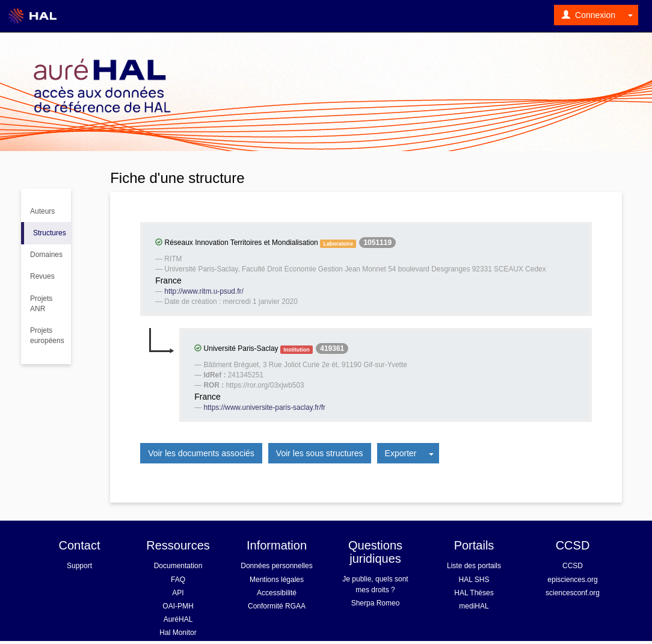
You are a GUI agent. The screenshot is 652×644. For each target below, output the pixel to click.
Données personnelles (276, 566)
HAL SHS (474, 580)
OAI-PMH (178, 606)
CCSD (573, 566)
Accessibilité (277, 593)
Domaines (46, 255)
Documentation (178, 566)
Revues (42, 276)
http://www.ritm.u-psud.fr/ (204, 291)
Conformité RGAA (277, 606)
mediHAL (474, 606)
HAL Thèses (474, 593)
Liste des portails (474, 566)
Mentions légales (277, 580)
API (178, 593)
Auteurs (42, 211)
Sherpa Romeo (376, 603)
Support (79, 566)
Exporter (401, 453)
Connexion (589, 15)
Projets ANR (41, 304)
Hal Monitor (178, 633)
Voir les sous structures (320, 453)
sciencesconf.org (573, 593)
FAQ (178, 580)
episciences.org (572, 580)
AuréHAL (178, 619)
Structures (50, 233)
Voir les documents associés (201, 453)
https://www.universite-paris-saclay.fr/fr (264, 407)
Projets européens (47, 336)
